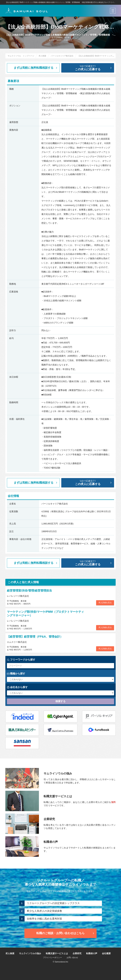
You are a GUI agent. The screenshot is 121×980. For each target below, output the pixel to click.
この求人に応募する (90, 68)
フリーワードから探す (21, 660)
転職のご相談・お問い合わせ (66, 933)
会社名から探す (17, 687)
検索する (60, 701)
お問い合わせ (72, 958)
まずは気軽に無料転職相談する (36, 68)
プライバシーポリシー (52, 958)
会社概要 (106, 953)
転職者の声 (92, 953)
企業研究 (77, 953)
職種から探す (16, 674)
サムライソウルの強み (30, 953)
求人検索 (10, 953)
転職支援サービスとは (57, 953)
